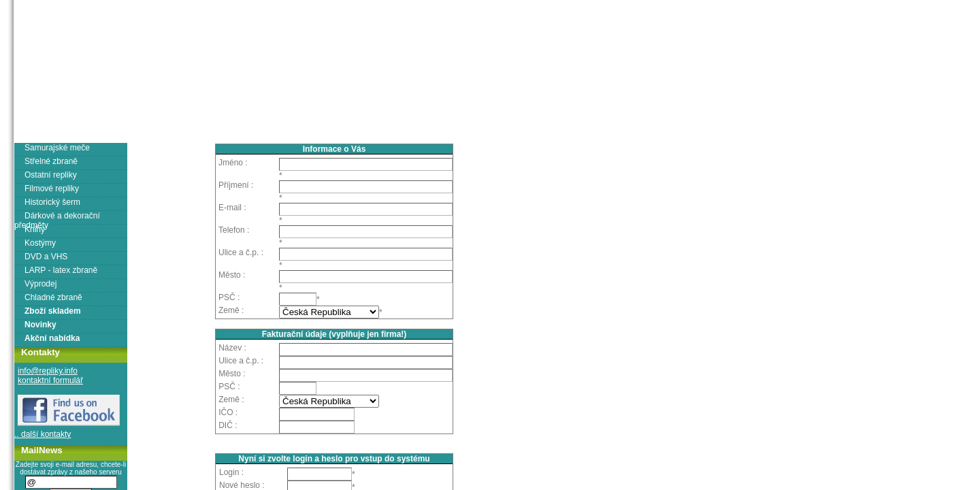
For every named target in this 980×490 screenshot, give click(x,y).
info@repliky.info (48, 371)
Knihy (35, 229)
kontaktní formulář (50, 380)
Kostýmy (40, 243)
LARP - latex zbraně (61, 270)
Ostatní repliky (51, 175)
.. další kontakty (43, 434)
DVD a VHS (46, 257)
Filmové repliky (52, 189)
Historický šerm (52, 202)
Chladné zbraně (53, 297)
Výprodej (40, 284)
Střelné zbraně (51, 161)
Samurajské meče (57, 148)
